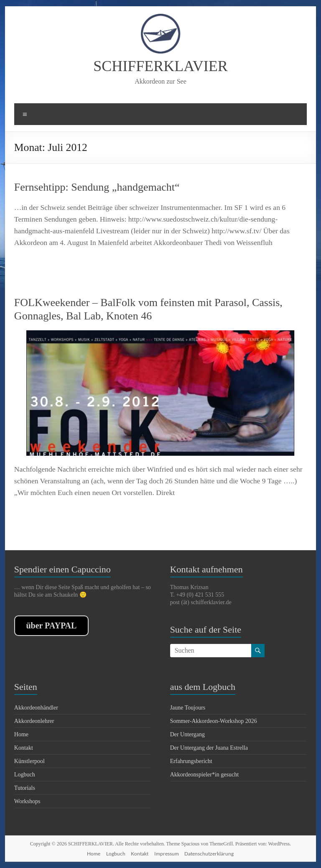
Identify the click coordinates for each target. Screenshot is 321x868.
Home (21, 734)
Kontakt (24, 748)
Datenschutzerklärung (209, 854)
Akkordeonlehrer (34, 721)
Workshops (27, 801)
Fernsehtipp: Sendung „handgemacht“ (97, 187)
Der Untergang (187, 734)
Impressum (167, 854)
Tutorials (25, 788)
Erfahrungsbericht (191, 761)
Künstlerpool (29, 761)
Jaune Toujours (188, 708)
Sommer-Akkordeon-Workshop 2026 (214, 721)
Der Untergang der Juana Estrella (209, 748)
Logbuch (25, 775)
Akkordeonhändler (36, 708)
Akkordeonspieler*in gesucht (204, 775)
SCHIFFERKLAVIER (160, 66)
